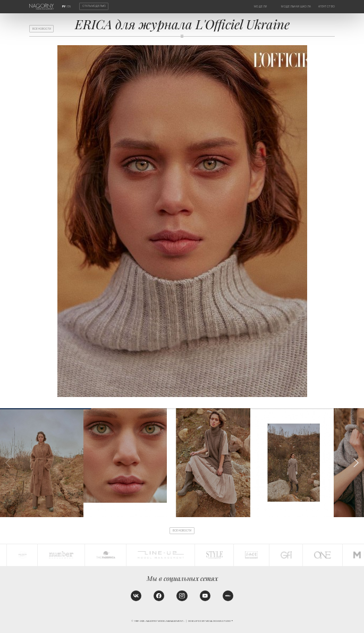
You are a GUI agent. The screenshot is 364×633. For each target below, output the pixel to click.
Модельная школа (296, 7)
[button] (355, 463)
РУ (64, 7)
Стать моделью (94, 7)
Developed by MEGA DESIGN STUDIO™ (210, 621)
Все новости (42, 29)
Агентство (327, 7)
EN (69, 7)
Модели (260, 7)
